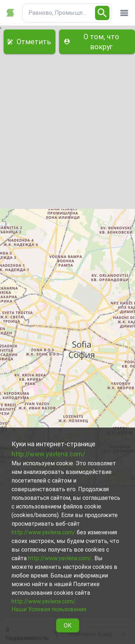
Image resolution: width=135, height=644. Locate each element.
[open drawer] (124, 13)
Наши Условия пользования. (49, 609)
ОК (68, 625)
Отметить (30, 42)
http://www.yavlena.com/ (48, 454)
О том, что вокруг (97, 42)
